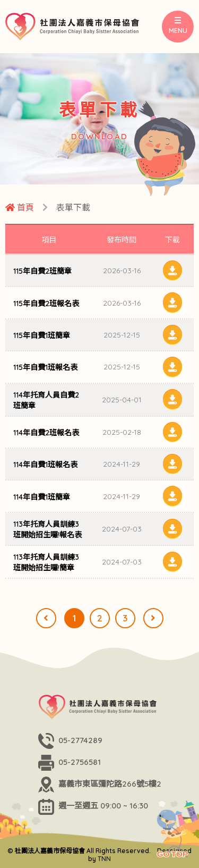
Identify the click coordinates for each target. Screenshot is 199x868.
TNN (104, 859)
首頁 (20, 207)
